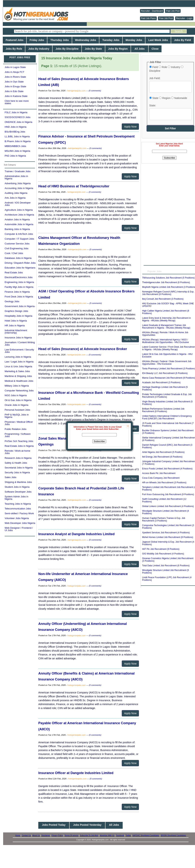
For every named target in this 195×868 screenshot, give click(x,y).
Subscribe (99, 441)
